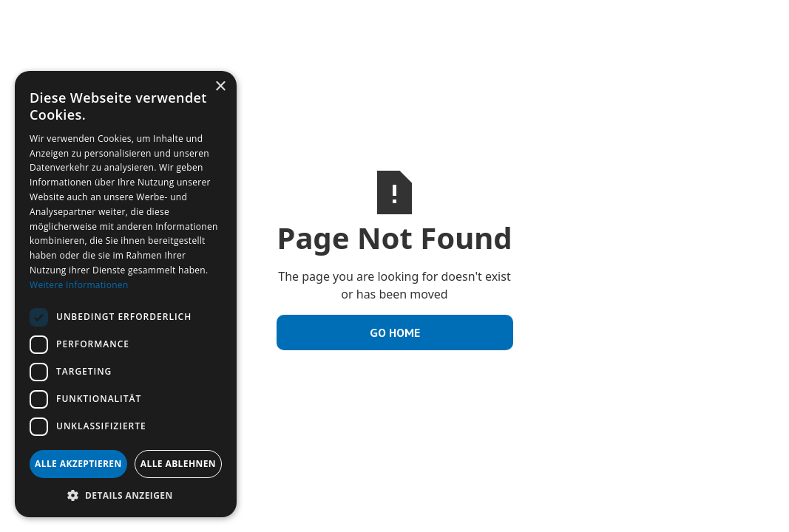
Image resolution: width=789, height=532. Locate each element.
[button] (126, 495)
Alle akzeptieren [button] (78, 464)
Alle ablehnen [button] (178, 464)
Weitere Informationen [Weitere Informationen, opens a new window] (79, 285)
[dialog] (126, 294)
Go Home (395, 332)
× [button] (220, 87)
